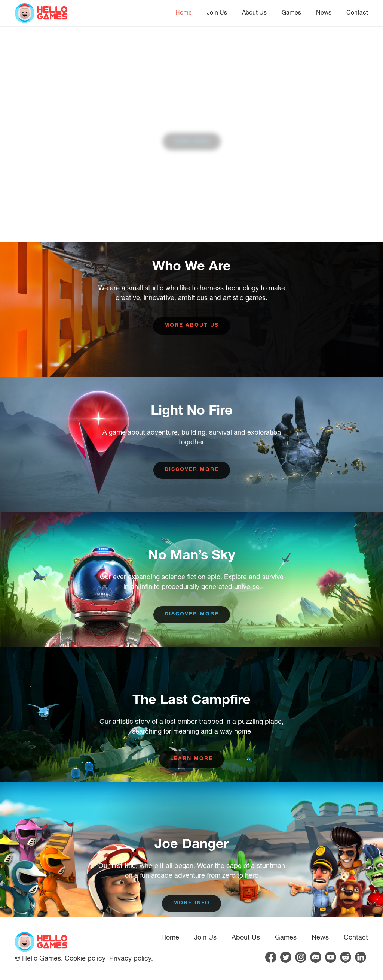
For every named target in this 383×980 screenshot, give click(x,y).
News (324, 12)
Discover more (192, 470)
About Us (254, 12)
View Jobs (192, 142)
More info (191, 903)
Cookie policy (85, 958)
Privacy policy (130, 958)
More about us (191, 326)
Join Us (217, 12)
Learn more (191, 759)
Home (184, 12)
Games (291, 12)
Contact (357, 12)
